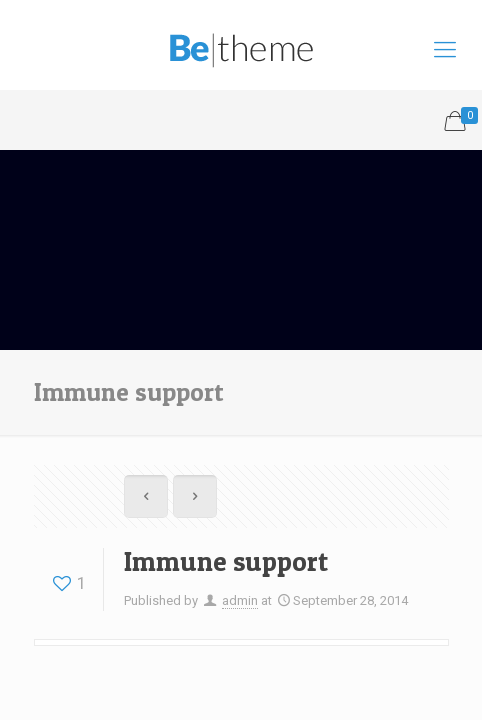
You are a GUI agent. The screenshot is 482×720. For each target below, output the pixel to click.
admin (240, 600)
